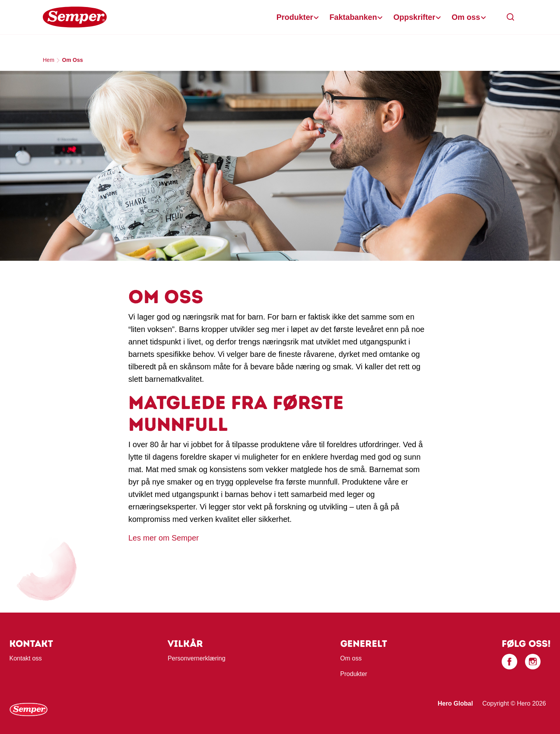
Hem (49, 60)
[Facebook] (509, 662)
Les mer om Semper (164, 538)
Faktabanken (353, 17)
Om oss (466, 17)
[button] (511, 17)
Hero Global (455, 703)
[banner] (280, 17)
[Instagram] (533, 662)
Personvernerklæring (197, 658)
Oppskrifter (414, 17)
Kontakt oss (26, 658)
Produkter (295, 17)
